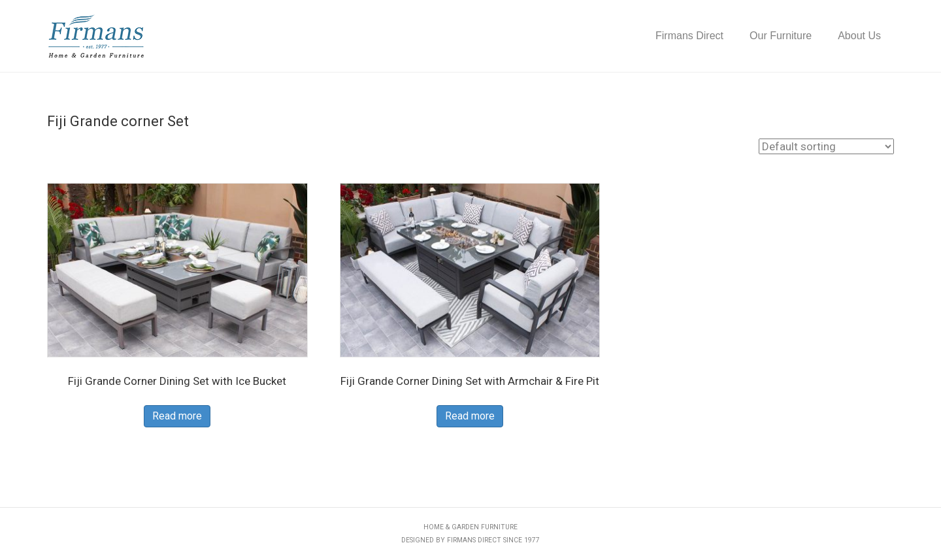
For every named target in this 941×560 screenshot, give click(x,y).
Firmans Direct (689, 36)
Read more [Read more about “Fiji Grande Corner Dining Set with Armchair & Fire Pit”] (470, 416)
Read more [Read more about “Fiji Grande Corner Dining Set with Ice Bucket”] (177, 416)
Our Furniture (781, 36)
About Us (859, 36)
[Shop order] (826, 146)
